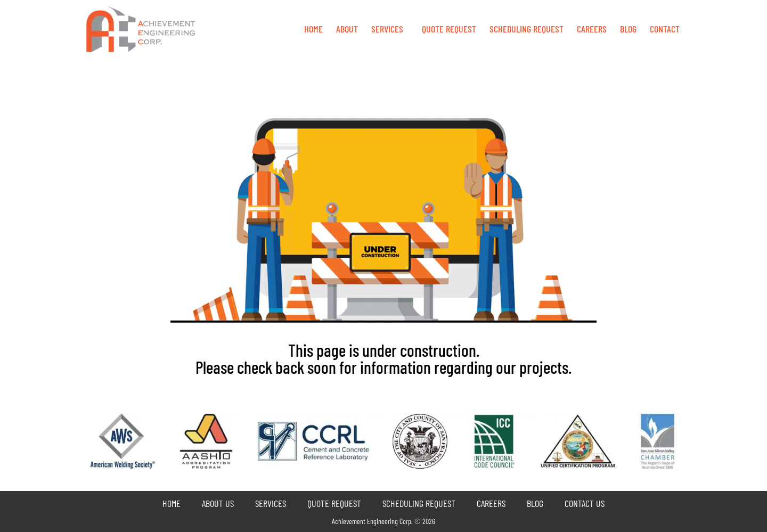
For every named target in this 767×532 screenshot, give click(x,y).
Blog (628, 29)
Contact (665, 29)
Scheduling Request (527, 29)
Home (313, 29)
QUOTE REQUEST (449, 29)
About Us (218, 503)
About (347, 29)
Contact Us (585, 503)
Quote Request (334, 503)
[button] (390, 29)
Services (387, 29)
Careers (592, 29)
